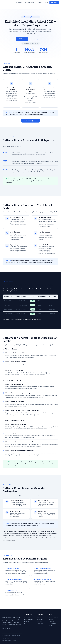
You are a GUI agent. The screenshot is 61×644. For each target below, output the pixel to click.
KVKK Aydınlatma (53, 617)
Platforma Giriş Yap (30, 121)
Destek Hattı (40, 624)
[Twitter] (3, 629)
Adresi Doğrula (37, 39)
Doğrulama (39, 2)
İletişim (51, 625)
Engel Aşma (40, 621)
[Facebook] (7, 629)
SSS (25, 624)
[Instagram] (5, 629)
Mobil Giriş (39, 617)
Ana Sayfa (5, 7)
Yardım (46, 2)
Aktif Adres (19, 2)
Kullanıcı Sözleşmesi (52, 620)
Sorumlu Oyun (52, 623)
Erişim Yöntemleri (29, 2)
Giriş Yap (22, 39)
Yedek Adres (40, 619)
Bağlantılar (54, 2)
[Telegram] (9, 629)
